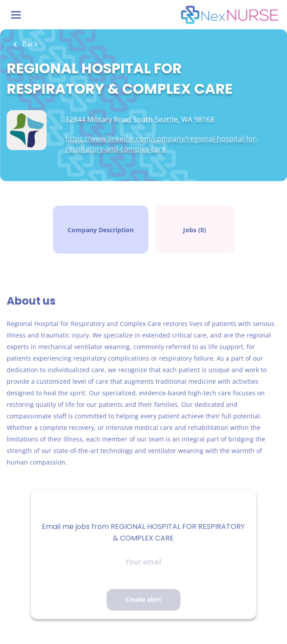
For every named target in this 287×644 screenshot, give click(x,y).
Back (29, 44)
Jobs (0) (195, 230)
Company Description (101, 230)
